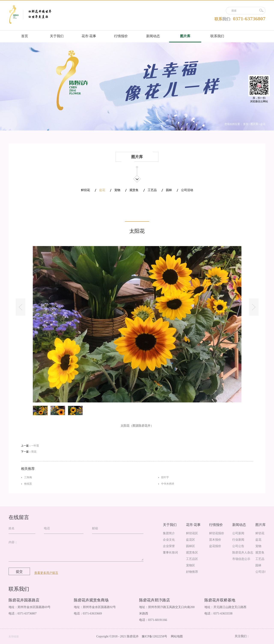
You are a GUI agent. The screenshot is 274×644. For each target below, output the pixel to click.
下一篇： (29, 452)
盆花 (263, 124)
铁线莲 (28, 484)
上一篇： (30, 446)
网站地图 (176, 636)
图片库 (254, 124)
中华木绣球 (168, 484)
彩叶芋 (165, 477)
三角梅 (28, 477)
